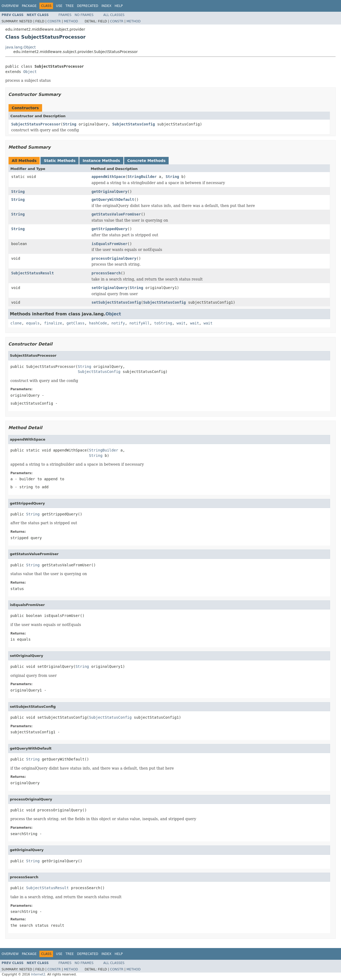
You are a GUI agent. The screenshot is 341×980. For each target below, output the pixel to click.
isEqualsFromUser (110, 244)
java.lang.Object (21, 47)
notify (118, 323)
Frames (65, 15)
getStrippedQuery (110, 229)
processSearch (106, 273)
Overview (10, 6)
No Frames (84, 15)
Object (30, 72)
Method (71, 21)
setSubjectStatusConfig (116, 302)
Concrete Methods (147, 161)
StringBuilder (142, 177)
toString (163, 323)
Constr (54, 21)
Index (107, 6)
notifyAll (140, 323)
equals (33, 323)
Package (29, 6)
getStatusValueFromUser (116, 214)
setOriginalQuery (110, 288)
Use (59, 6)
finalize (53, 323)
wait (181, 323)
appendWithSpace (108, 177)
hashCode (98, 323)
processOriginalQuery (114, 258)
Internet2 (38, 974)
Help (119, 6)
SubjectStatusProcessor (36, 124)
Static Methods (60, 161)
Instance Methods (101, 161)
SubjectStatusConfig (133, 124)
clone (16, 323)
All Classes (114, 15)
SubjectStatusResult (33, 273)
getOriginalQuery (110, 192)
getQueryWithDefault (113, 200)
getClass (76, 323)
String (70, 124)
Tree (70, 6)
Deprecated (88, 6)
